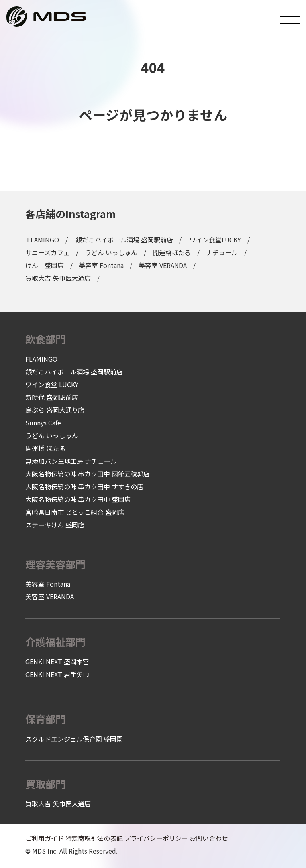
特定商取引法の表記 (94, 838)
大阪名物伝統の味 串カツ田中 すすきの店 (84, 486)
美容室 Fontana (101, 265)
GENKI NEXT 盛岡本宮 (57, 661)
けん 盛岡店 (45, 265)
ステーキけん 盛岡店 (55, 525)
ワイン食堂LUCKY (215, 240)
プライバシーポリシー (156, 838)
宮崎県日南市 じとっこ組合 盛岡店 (75, 512)
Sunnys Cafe (43, 423)
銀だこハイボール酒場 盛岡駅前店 (124, 240)
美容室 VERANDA (163, 265)
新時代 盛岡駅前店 (52, 397)
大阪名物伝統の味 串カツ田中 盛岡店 (78, 499)
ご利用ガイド (45, 838)
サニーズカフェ (48, 252)
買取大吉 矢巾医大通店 (58, 278)
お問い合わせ (209, 838)
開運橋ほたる (172, 252)
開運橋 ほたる (45, 448)
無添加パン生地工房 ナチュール (71, 461)
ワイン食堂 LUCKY (52, 384)
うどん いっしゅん (111, 252)
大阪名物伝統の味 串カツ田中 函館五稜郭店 (88, 474)
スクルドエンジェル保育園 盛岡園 (74, 739)
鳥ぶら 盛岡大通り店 (55, 410)
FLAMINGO (43, 240)
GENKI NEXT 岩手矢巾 (57, 674)
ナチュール (222, 252)
